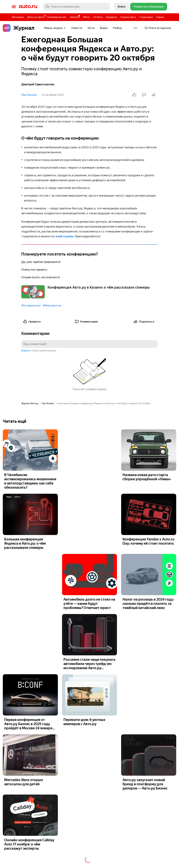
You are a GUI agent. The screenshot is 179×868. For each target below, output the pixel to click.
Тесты (91, 28)
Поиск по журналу (158, 28)
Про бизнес (29, 95)
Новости (77, 28)
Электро (75, 17)
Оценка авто (128, 17)
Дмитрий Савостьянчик (38, 84)
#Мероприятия (52, 306)
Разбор (117, 28)
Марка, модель (55, 28)
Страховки (146, 17)
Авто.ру (28, 7)
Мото (87, 17)
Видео (104, 28)
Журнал (19, 28)
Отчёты (98, 17)
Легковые (18, 17)
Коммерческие (57, 17)
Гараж (160, 17)
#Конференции (31, 306)
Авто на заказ (36, 17)
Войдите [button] (26, 351)
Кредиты (112, 17)
